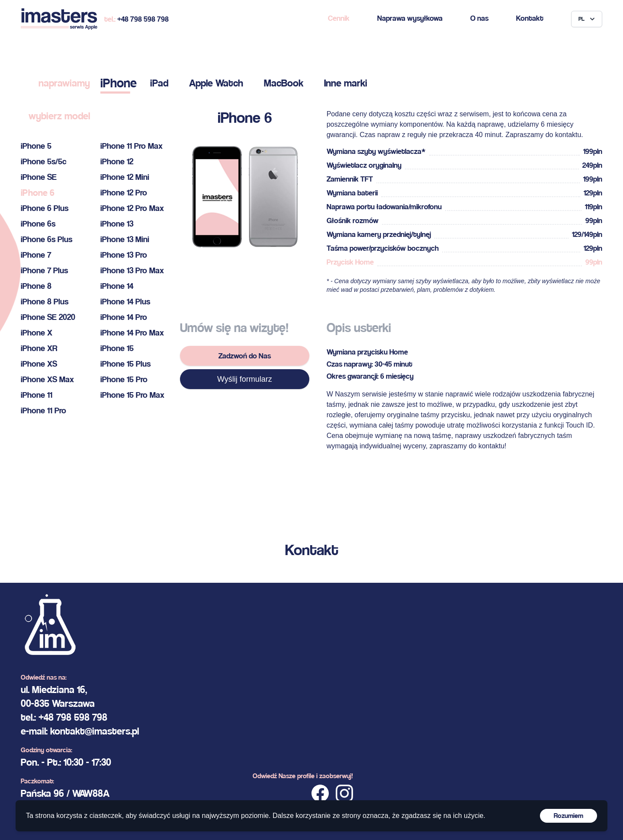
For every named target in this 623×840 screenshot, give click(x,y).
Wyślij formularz (245, 379)
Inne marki (346, 83)
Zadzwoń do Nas (245, 356)
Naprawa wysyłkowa (410, 18)
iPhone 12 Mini (125, 177)
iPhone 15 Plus (125, 364)
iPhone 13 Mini (125, 239)
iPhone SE (39, 177)
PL (588, 19)
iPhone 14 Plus (125, 302)
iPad (159, 83)
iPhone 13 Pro (124, 255)
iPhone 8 (36, 286)
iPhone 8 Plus (45, 302)
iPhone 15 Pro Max (132, 395)
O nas (479, 18)
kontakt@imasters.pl (95, 731)
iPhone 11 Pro (43, 410)
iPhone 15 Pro (124, 379)
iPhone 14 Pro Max (132, 333)
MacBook (284, 83)
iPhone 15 (117, 348)
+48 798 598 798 (143, 19)
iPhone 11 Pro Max (132, 146)
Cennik (339, 18)
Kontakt (530, 18)
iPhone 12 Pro (124, 193)
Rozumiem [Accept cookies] (568, 816)
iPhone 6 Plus (45, 208)
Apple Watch (216, 83)
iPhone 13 (117, 224)
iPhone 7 (36, 255)
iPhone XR (39, 348)
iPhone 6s (38, 224)
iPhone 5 (36, 146)
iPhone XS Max (47, 379)
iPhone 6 (38, 193)
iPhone (119, 83)
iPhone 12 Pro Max (132, 208)
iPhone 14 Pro (124, 317)
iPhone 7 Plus (44, 270)
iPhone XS (39, 364)
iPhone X (37, 333)
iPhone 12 (117, 161)
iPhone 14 (117, 286)
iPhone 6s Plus (47, 239)
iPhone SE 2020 (48, 317)
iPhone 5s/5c (44, 161)
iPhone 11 (37, 395)
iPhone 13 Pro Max (132, 270)
